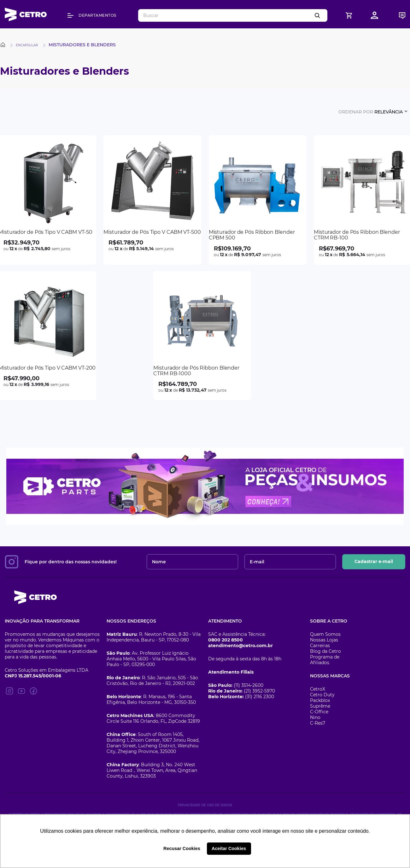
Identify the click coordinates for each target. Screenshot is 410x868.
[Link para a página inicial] (4, 45)
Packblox (320, 700)
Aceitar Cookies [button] (229, 848)
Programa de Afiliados (325, 660)
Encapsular (27, 45)
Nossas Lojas (324, 640)
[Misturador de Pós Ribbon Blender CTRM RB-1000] (202, 336)
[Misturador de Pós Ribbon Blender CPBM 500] (258, 200)
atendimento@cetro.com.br (240, 646)
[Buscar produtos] (319, 15)
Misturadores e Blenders (82, 45)
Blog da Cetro (325, 651)
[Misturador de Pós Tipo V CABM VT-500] (152, 200)
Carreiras (320, 646)
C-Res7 (318, 723)
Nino (315, 717)
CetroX (318, 689)
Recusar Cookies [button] (182, 848)
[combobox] (233, 15)
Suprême (320, 706)
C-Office (319, 712)
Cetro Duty (322, 695)
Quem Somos (325, 634)
